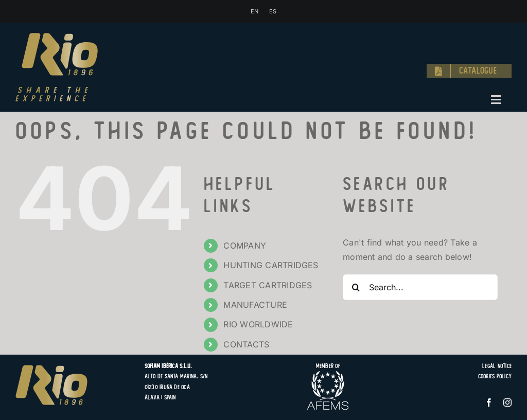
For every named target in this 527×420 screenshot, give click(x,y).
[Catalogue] (469, 71)
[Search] (356, 287)
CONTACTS (246, 344)
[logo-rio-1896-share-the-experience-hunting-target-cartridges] (57, 37)
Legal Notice (497, 366)
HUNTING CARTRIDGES (271, 265)
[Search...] (420, 287)
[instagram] (507, 402)
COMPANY (245, 246)
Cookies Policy (495, 376)
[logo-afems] (328, 375)
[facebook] (489, 402)
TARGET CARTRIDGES (268, 285)
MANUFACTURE (255, 305)
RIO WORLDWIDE (258, 324)
